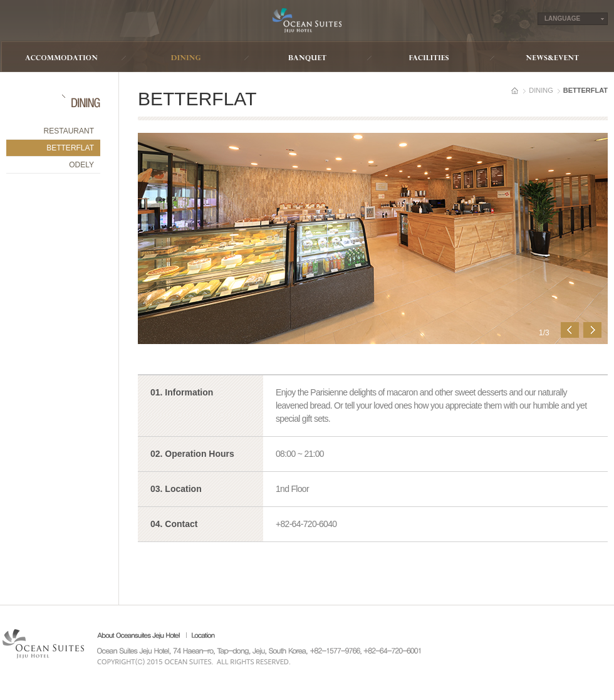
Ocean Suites (307, 20)
